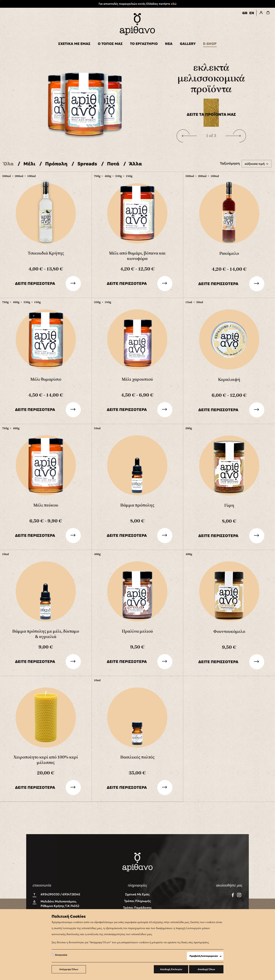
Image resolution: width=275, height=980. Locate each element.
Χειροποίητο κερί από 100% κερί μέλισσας (46, 760)
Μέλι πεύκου (46, 505)
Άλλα (135, 164)
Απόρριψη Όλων (69, 969)
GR (245, 13)
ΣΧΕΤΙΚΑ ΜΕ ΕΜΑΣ (74, 44)
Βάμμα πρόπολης (137, 505)
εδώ (174, 4)
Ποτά (113, 164)
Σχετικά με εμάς (137, 894)
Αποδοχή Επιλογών (171, 969)
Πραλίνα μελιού (137, 631)
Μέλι (29, 164)
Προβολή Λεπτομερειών (206, 956)
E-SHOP (210, 44)
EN (252, 13)
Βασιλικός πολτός (137, 757)
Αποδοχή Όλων (206, 969)
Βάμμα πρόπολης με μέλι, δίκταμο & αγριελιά (46, 634)
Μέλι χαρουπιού (137, 379)
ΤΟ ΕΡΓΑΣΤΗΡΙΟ (144, 44)
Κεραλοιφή (229, 379)
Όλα (8, 164)
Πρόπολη (56, 164)
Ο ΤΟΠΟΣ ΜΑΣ (110, 44)
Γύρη (229, 505)
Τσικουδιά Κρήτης (46, 253)
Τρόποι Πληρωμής (137, 901)
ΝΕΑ (169, 44)
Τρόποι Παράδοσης (137, 908)
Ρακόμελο (229, 253)
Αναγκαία (59, 955)
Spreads (87, 164)
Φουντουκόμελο (229, 631)
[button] (187, 136)
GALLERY (188, 44)
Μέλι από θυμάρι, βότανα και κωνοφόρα (137, 256)
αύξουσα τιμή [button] (255, 164)
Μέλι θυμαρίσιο (46, 379)
